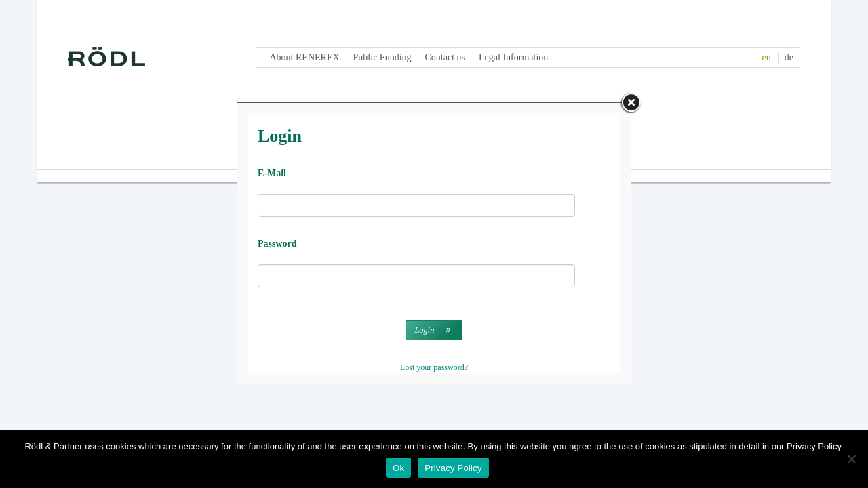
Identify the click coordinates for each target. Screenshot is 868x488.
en (767, 57)
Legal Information (513, 57)
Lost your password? (434, 367)
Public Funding (382, 57)
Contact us (446, 57)
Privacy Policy (453, 468)
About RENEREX (305, 57)
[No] (851, 459)
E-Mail (272, 173)
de (789, 57)
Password (277, 244)
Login (424, 330)
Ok (398, 468)
